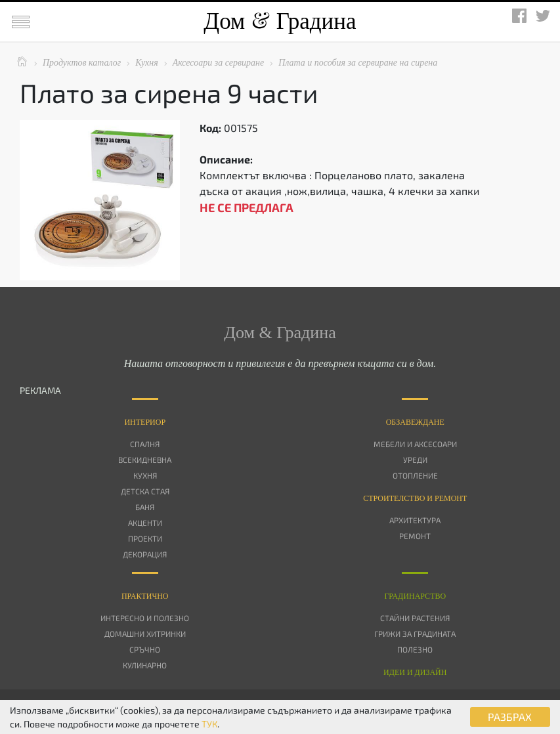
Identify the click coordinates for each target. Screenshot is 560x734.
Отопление (415, 475)
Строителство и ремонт (415, 498)
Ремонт (415, 536)
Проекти (145, 538)
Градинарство (415, 596)
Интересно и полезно (145, 618)
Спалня (145, 444)
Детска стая (145, 491)
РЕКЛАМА (40, 390)
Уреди (415, 460)
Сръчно (145, 649)
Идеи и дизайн (415, 672)
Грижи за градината (415, 634)
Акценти (145, 523)
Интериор (145, 422)
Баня (145, 507)
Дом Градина (280, 21)
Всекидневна (145, 460)
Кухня (145, 475)
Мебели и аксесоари (415, 444)
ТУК (209, 724)
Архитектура (415, 520)
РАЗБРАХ (510, 717)
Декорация (145, 554)
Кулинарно (145, 665)
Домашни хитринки (145, 634)
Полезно (415, 649)
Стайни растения (415, 618)
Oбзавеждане (415, 422)
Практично (145, 596)
